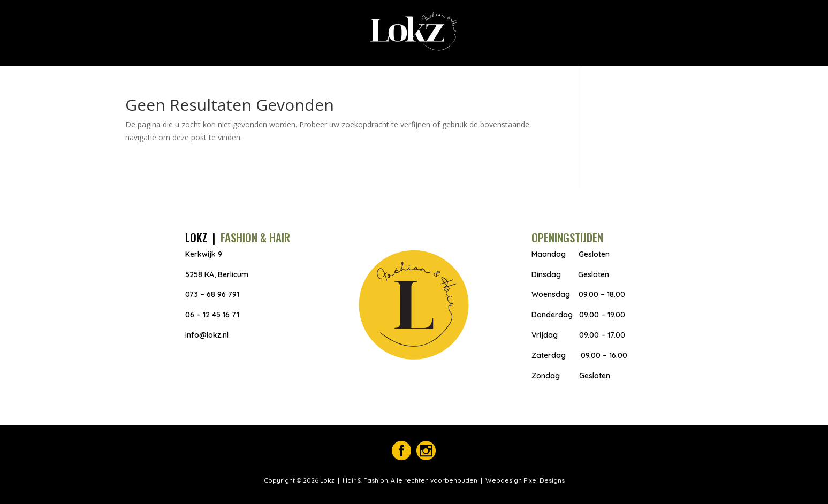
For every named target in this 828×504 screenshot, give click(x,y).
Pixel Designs (543, 480)
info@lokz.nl (207, 335)
